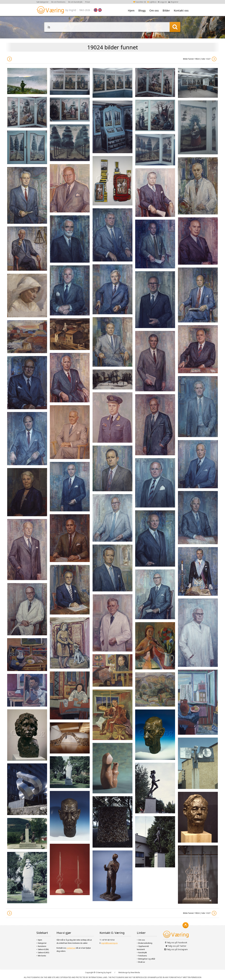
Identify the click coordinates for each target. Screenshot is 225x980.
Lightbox (152, 2)
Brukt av (142, 962)
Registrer (173, 2)
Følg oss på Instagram (176, 949)
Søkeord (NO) (43, 953)
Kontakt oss (181, 10)
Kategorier (42, 943)
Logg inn (162, 2)
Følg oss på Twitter (176, 946)
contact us (71, 948)
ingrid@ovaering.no (109, 943)
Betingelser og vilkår (147, 959)
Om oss (154, 10)
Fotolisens (143, 956)
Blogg (142, 10)
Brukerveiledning (145, 943)
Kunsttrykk (143, 953)
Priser (88, 2)
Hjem (131, 10)
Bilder (166, 10)
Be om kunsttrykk (75, 2)
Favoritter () (140, 2)
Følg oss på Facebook (176, 942)
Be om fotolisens (58, 2)
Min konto (42, 956)
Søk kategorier (42, 2)
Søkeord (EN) (43, 949)
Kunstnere (42, 946)
